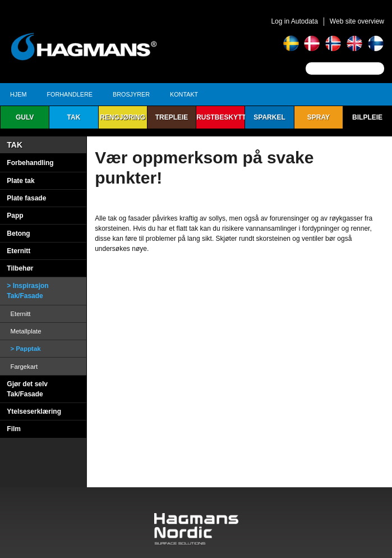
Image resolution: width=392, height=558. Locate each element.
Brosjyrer (131, 94)
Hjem (18, 94)
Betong (18, 234)
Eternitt (19, 251)
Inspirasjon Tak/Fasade (27, 291)
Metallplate (26, 331)
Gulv (25, 117)
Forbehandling (30, 163)
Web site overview (357, 21)
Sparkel (269, 117)
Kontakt (184, 94)
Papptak (28, 349)
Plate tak (20, 181)
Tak (74, 117)
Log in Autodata (294, 21)
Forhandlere (70, 94)
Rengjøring (123, 117)
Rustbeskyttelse (221, 117)
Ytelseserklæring (34, 411)
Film (14, 429)
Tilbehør (20, 268)
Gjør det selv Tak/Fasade (27, 389)
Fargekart (24, 367)
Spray (319, 117)
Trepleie (172, 117)
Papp (15, 216)
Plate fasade (26, 198)
